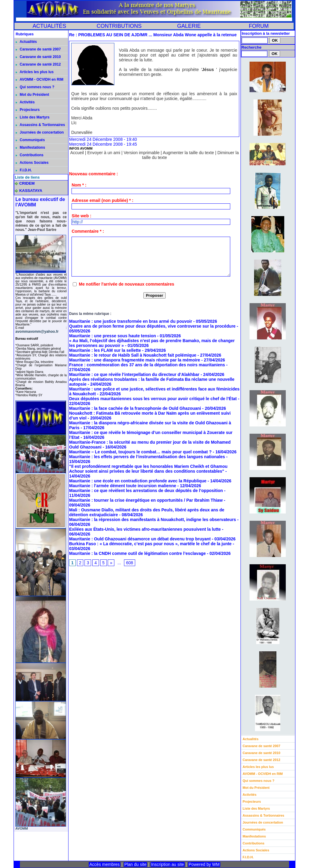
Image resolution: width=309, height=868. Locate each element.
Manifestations (30, 147)
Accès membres (104, 864)
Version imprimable (142, 153)
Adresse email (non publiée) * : (102, 200)
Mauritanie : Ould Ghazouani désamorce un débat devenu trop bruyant (140, 539)
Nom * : (79, 185)
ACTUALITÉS (49, 26)
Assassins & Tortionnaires (40, 125)
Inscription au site (168, 864)
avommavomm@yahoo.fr (37, 332)
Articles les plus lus (35, 72)
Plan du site (135, 864)
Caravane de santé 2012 (38, 64)
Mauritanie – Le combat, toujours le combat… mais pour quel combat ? (140, 452)
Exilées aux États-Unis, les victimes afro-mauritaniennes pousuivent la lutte (145, 529)
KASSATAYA (31, 191)
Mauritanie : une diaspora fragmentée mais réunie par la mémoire (135, 360)
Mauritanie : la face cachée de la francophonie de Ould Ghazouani (135, 408)
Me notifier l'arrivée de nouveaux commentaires (126, 284)
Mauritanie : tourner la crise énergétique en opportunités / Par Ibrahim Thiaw (146, 500)
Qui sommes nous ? (35, 87)
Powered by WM (204, 864)
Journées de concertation (40, 132)
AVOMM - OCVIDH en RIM (40, 79)
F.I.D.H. (24, 170)
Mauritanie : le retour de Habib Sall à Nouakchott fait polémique (133, 355)
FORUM (259, 26)
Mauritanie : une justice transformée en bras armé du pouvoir (131, 321)
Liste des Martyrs (33, 117)
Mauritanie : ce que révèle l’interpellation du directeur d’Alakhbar (134, 374)
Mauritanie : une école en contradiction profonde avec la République (138, 481)
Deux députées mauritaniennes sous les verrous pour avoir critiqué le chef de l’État (153, 399)
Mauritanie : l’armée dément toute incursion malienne (123, 486)
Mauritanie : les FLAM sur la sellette (105, 350)
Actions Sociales (32, 163)
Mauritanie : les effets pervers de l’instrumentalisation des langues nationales (147, 457)
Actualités (26, 42)
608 (130, 563)
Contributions (30, 155)
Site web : (81, 216)
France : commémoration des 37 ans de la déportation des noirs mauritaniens (147, 365)
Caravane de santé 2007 (38, 49)
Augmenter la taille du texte (188, 153)
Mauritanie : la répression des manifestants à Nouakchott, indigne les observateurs (153, 520)
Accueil (77, 153)
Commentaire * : (88, 231)
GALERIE (189, 26)
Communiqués (30, 140)
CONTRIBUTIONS (119, 26)
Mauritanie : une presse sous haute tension (113, 336)
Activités (25, 102)
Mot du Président (32, 95)
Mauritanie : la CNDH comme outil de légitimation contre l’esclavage (137, 553)
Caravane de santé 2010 (38, 57)
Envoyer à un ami (104, 153)
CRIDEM (27, 183)
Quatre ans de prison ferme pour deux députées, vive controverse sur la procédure (152, 326)
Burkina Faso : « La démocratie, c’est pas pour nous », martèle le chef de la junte (150, 544)
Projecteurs (28, 110)
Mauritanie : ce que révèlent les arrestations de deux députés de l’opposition (146, 491)
